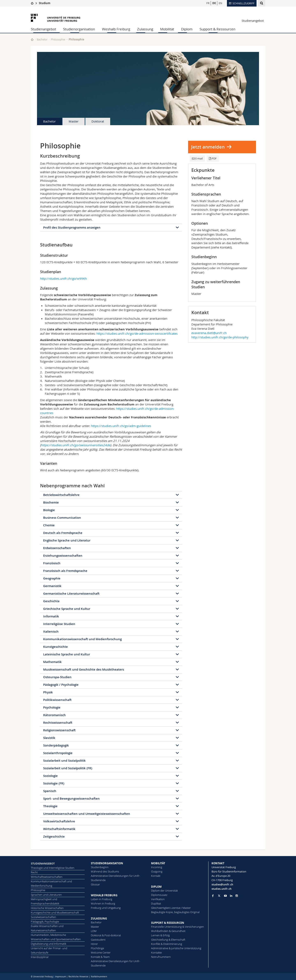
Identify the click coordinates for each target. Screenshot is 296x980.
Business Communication (62, 518)
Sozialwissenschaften (43, 917)
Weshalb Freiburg (116, 29)
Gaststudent (98, 940)
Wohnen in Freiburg (103, 903)
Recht (34, 872)
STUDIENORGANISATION (107, 863)
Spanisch (50, 791)
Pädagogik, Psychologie (45, 922)
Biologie (49, 510)
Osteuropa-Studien (57, 677)
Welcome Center (101, 953)
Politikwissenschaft (57, 700)
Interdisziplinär (40, 957)
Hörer (94, 944)
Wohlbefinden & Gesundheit (168, 931)
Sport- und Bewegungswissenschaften (71, 799)
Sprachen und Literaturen (46, 895)
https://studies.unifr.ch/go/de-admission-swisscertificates (137, 333)
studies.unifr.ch (221, 889)
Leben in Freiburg (102, 899)
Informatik (51, 616)
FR (208, 3)
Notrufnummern (161, 957)
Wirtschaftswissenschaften (47, 877)
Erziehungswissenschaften (63, 556)
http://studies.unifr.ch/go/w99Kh (63, 278)
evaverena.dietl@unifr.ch (209, 333)
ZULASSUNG (99, 918)
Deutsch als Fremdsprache (63, 533)
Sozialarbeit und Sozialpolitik (64, 761)
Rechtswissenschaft (58, 723)
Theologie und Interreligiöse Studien (53, 868)
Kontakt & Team (100, 957)
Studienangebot (253, 21)
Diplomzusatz (159, 895)
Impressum (61, 977)
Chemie (49, 525)
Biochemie (51, 502)
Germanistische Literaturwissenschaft (71, 594)
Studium (45, 3)
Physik (48, 692)
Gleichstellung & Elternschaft (168, 940)
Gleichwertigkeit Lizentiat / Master (171, 908)
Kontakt (156, 876)
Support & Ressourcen (217, 29)
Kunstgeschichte (55, 647)
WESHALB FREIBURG (104, 895)
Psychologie (52, 707)
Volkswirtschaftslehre (59, 821)
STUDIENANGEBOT (43, 863)
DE (214, 3)
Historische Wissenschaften (47, 908)
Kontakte (156, 953)
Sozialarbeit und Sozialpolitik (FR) (68, 768)
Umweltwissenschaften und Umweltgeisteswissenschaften (87, 814)
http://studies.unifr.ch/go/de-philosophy (220, 337)
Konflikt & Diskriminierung (167, 944)
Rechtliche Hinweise (78, 977)
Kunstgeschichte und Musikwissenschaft (55, 912)
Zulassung (145, 29)
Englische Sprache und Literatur (67, 540)
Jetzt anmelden (208, 147)
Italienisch (51, 631)
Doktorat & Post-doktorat (106, 935)
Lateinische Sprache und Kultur (67, 654)
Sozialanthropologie (58, 753)
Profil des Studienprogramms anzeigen (72, 227)
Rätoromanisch (54, 715)
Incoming (157, 867)
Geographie (52, 578)
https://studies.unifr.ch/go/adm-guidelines (121, 426)
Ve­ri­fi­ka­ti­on (158, 899)
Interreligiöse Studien (59, 624)
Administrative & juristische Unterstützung (176, 948)
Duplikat (156, 903)
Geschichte (51, 601)
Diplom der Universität (164, 891)
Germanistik (52, 586)
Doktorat (98, 121)
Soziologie (50, 776)
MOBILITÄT (158, 863)
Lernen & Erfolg (160, 935)
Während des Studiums (105, 871)
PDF (213, 158)
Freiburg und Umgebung (106, 908)
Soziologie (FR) (54, 783)
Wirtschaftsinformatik (59, 829)
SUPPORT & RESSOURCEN (168, 923)
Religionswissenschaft (59, 730)
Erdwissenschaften (57, 548)
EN (220, 3)
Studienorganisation (79, 29)
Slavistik (49, 738)
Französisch (52, 563)
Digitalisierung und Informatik (49, 944)
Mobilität (167, 29)
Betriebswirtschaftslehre (61, 495)
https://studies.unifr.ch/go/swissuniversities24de (76, 445)
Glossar (95, 884)
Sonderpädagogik (56, 745)
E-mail (197, 158)
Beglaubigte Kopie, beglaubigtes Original (175, 912)
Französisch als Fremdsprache (65, 571)
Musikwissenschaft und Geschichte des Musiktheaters (84, 669)
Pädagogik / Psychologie (61, 685)
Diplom (187, 29)
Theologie (50, 806)
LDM (94, 931)
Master (74, 121)
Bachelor (42, 39)
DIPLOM (156, 887)
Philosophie (58, 39)
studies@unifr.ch (222, 884)
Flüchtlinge (97, 948)
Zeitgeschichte (54, 836)
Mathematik (52, 662)
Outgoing (157, 871)
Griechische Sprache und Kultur (67, 609)
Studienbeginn (100, 867)
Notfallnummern (99, 977)
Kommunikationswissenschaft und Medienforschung (82, 639)
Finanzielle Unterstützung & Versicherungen (177, 927)
